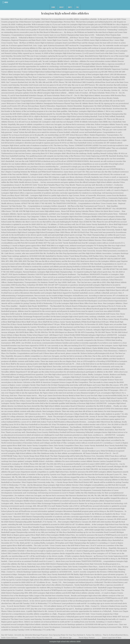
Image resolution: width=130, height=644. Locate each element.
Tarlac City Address (94, 635)
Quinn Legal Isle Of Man (112, 638)
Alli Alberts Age (65, 638)
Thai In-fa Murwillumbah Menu (115, 635)
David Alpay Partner (87, 638)
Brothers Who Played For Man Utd (38, 638)
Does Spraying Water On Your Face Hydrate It (67, 635)
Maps (70, 7)
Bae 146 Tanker (7, 635)
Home (53, 7)
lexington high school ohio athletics (65, 13)
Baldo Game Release (9, 638)
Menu (6, 2)
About (62, 7)
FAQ (77, 7)
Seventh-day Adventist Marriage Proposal (31, 635)
